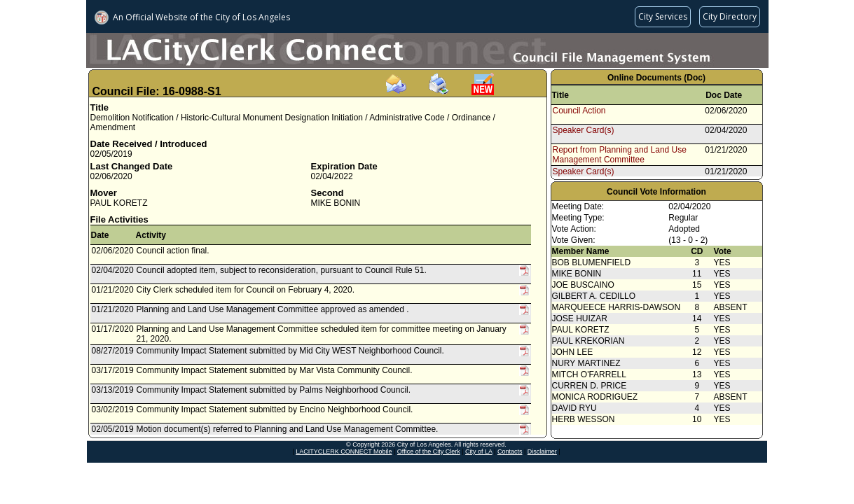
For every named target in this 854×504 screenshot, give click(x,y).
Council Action (579, 111)
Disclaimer (542, 451)
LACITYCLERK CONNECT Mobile (344, 451)
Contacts (510, 451)
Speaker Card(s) (584, 130)
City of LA (479, 451)
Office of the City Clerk (429, 451)
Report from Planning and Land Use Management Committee (620, 155)
